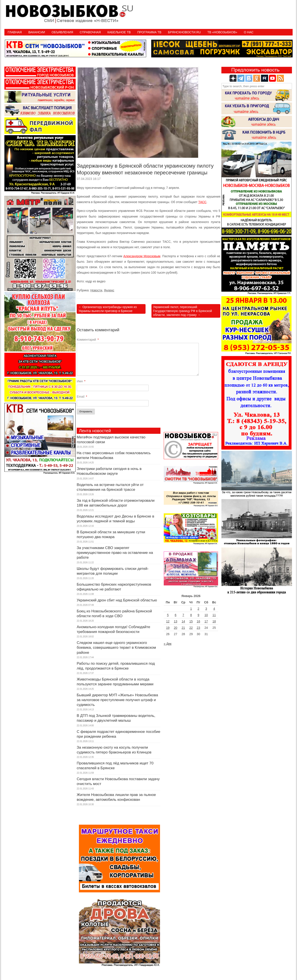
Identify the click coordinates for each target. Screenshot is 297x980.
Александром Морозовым (142, 256)
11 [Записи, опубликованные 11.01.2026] (214, 615)
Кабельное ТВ (119, 32)
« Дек (168, 644)
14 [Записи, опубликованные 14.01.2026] (183, 621)
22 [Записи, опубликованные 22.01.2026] (191, 628)
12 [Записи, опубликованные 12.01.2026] (168, 621)
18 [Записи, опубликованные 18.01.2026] (214, 621)
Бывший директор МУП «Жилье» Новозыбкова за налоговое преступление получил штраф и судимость (117, 700)
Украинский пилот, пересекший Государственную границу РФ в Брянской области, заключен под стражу (183, 311)
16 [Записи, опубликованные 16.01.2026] (198, 621)
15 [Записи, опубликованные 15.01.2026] (191, 621)
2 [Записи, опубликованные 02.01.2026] (198, 609)
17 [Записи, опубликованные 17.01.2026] (206, 621)
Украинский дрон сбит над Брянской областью (117, 600)
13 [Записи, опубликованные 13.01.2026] (176, 621)
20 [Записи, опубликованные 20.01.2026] (176, 628)
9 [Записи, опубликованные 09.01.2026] (198, 615)
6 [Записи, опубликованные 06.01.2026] (176, 615)
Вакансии (37, 32)
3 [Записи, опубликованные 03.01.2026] (206, 609)
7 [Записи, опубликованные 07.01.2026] (183, 615)
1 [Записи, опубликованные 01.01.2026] (191, 609)
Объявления (62, 32)
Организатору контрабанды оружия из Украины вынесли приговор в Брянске (108, 309)
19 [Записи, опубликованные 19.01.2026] (168, 628)
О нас (249, 32)
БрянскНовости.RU (184, 32)
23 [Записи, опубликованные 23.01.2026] (198, 628)
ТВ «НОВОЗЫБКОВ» (222, 32)
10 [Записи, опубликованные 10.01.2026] (206, 615)
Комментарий (88, 340)
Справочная (90, 32)
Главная (15, 32)
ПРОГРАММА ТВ (149, 32)
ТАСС (202, 202)
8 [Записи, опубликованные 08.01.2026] (191, 615)
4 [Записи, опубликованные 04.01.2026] (214, 609)
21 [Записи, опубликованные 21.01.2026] (183, 628)
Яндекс (109, 290)
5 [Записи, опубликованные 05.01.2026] (168, 615)
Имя (81, 381)
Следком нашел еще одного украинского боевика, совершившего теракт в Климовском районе (116, 648)
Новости (96, 290)
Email (82, 397)
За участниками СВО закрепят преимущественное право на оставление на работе (115, 553)
